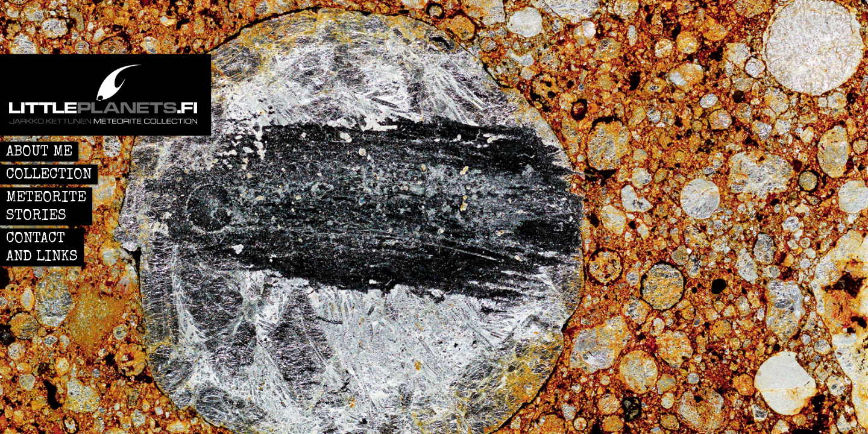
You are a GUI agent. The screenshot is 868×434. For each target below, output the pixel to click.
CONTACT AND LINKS (42, 248)
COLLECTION (49, 175)
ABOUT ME (39, 153)
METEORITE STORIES (46, 207)
